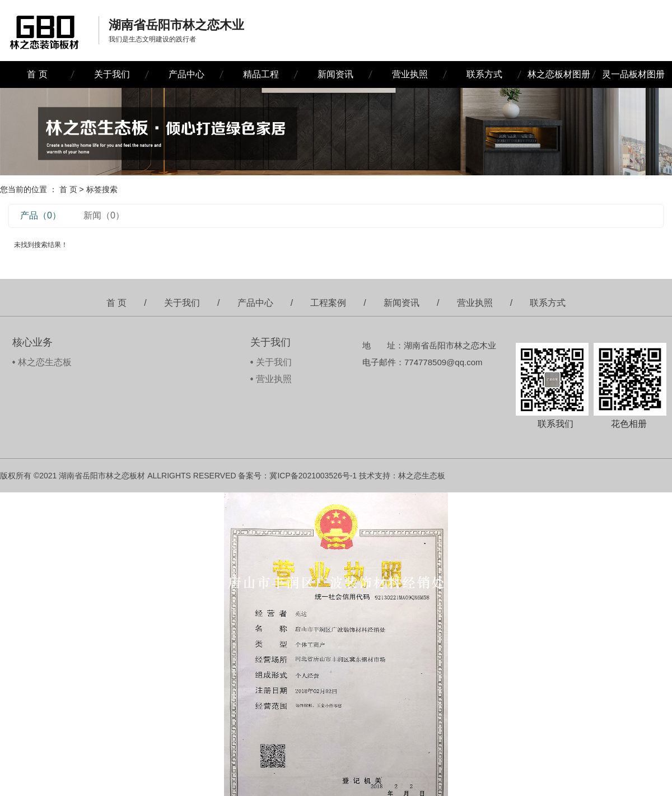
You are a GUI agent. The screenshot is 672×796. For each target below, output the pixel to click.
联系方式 (484, 74)
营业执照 (410, 74)
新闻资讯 (335, 74)
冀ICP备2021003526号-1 (313, 476)
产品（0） (41, 215)
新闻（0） (104, 215)
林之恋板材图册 (559, 74)
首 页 (37, 74)
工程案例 (328, 303)
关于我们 (112, 74)
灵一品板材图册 (633, 74)
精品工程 (261, 74)
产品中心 (186, 74)
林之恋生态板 (45, 362)
